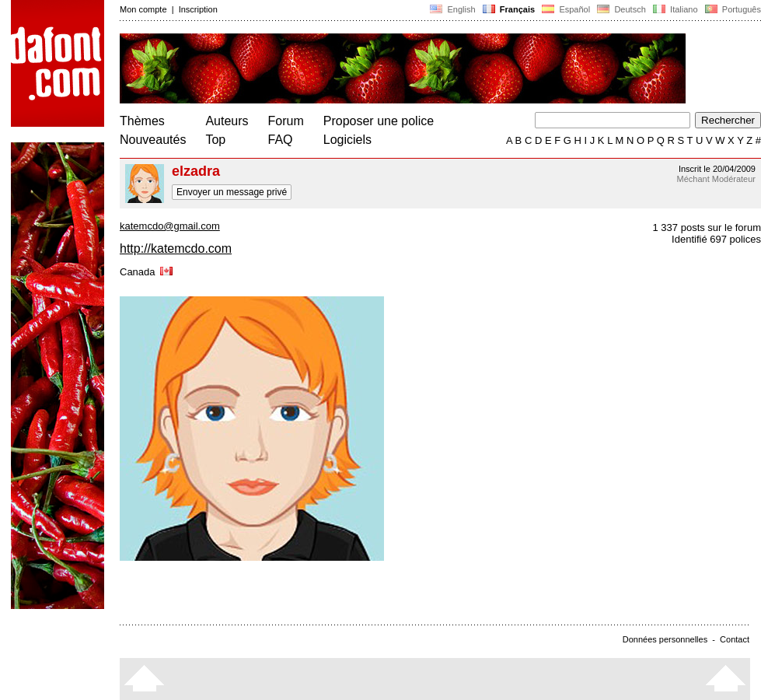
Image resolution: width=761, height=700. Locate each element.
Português (732, 9)
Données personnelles (665, 639)
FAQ (281, 140)
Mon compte (143, 9)
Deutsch (621, 9)
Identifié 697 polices (716, 239)
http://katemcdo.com (176, 248)
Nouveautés (153, 140)
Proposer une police (379, 121)
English (452, 9)
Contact (735, 639)
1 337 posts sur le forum (707, 227)
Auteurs (227, 121)
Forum (286, 121)
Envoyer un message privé (232, 192)
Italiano (675, 9)
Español (566, 9)
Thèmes (142, 121)
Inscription (198, 9)
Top (215, 140)
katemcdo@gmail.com (170, 226)
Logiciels (347, 140)
